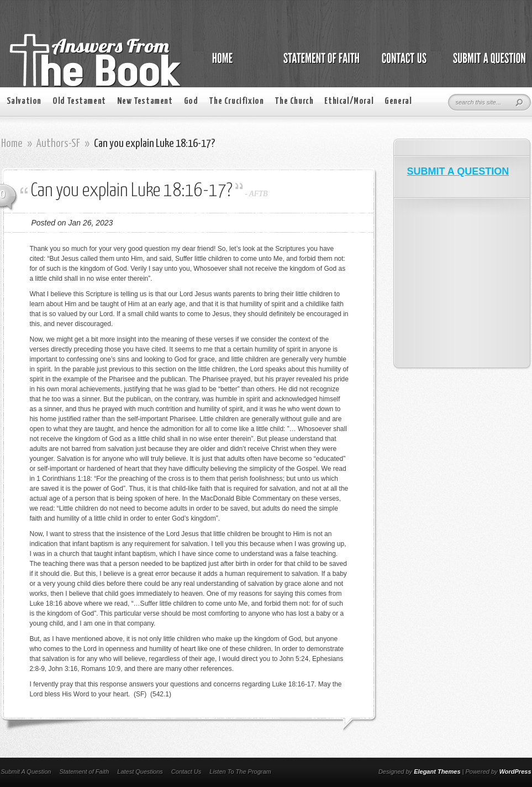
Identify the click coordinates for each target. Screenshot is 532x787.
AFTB (258, 194)
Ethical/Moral (349, 101)
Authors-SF (58, 144)
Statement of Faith (84, 772)
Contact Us (186, 772)
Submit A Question (26, 772)
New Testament (145, 101)
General (398, 101)
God (191, 101)
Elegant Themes (437, 772)
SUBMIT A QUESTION (458, 171)
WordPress (515, 772)
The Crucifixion (236, 101)
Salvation (24, 101)
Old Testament (79, 101)
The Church (294, 101)
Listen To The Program (240, 772)
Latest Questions (140, 772)
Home (12, 144)
